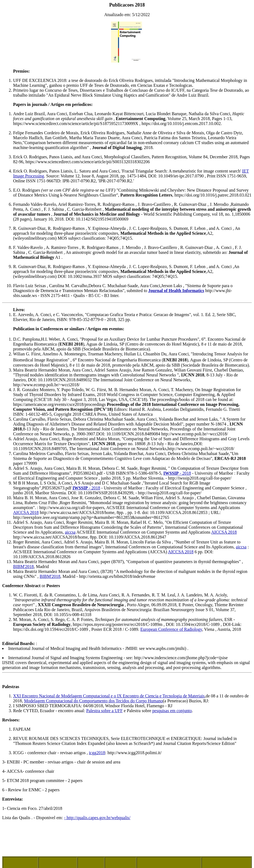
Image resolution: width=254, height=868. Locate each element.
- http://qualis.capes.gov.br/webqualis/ (97, 818)
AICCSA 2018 (26, 512)
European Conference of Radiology (171, 629)
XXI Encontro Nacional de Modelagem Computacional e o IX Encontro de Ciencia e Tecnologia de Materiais (109, 696)
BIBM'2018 (23, 567)
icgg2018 (97, 753)
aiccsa (70, 532)
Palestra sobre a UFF (104, 711)
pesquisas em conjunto (172, 711)
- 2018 (177, 473)
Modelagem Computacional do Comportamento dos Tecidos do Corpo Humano (93, 701)
